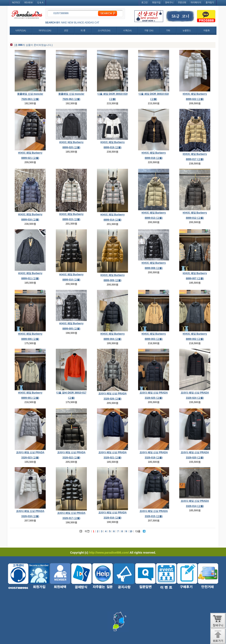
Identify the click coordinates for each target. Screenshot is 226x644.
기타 (168, 31)
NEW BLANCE (76, 23)
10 (131, 531)
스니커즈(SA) (104, 31)
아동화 (207, 31)
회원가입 (156, 3)
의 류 (83, 31)
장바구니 (169, 3)
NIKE (64, 23)
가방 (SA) (149, 31)
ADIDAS (89, 23)
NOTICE (16, 3)
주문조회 (182, 3)
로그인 (145, 3)
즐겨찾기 (210, 3)
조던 (66, 31)
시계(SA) (127, 31)
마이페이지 (196, 3)
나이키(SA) (21, 31)
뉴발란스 (187, 31)
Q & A (40, 3)
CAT (97, 23)
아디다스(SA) (45, 31)
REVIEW (29, 3)
